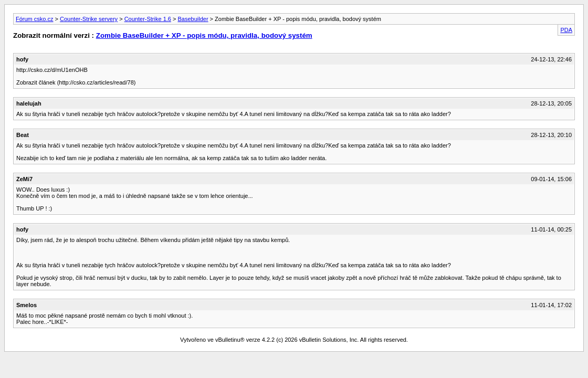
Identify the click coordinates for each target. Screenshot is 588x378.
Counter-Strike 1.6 (148, 19)
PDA (566, 30)
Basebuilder (193, 19)
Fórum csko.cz (35, 19)
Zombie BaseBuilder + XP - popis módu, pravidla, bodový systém (204, 35)
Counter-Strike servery (89, 19)
